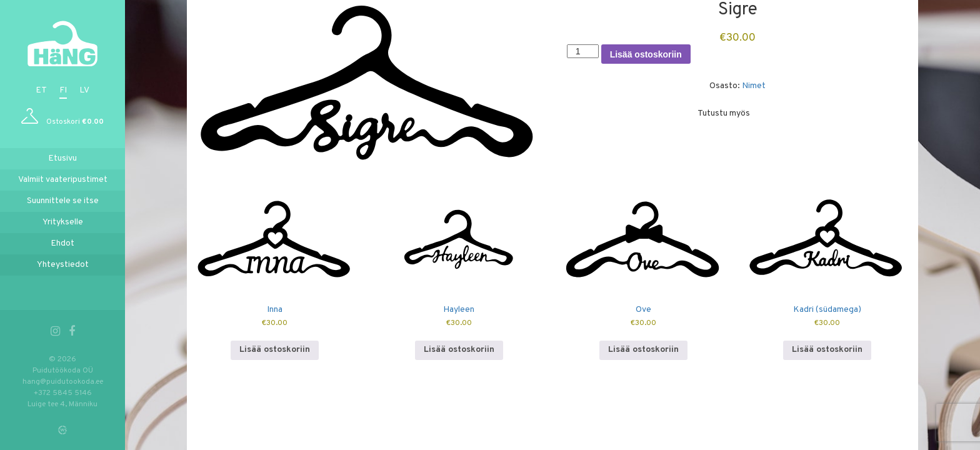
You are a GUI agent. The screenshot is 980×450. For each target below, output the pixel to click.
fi (63, 90)
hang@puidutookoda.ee (63, 382)
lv (84, 90)
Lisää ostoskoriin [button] (275, 350)
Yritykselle (63, 222)
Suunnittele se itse (63, 201)
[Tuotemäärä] (583, 51)
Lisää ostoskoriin (646, 54)
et (41, 90)
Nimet (754, 86)
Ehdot (62, 243)
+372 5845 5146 (63, 393)
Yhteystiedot (63, 265)
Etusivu (62, 158)
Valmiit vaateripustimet (63, 180)
